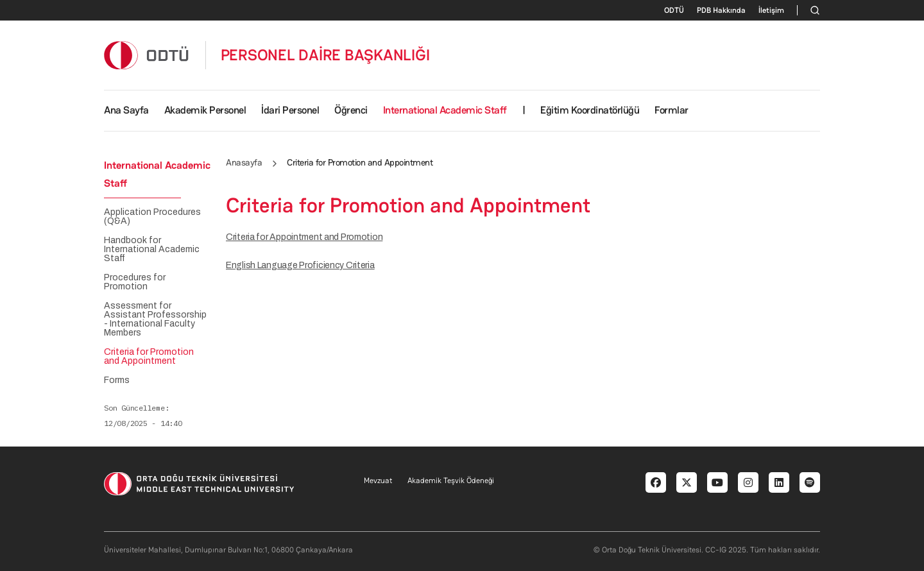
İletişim (771, 10)
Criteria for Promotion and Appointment (149, 357)
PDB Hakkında (721, 10)
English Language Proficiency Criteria (300, 265)
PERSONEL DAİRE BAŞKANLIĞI (325, 55)
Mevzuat (378, 481)
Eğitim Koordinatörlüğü (590, 110)
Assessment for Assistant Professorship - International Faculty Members (155, 320)
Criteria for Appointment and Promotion (304, 237)
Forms (117, 380)
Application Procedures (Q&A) (152, 217)
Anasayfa (244, 162)
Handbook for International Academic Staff (152, 250)
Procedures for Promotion (135, 282)
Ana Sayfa (126, 110)
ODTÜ (674, 10)
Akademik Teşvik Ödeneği (451, 481)
